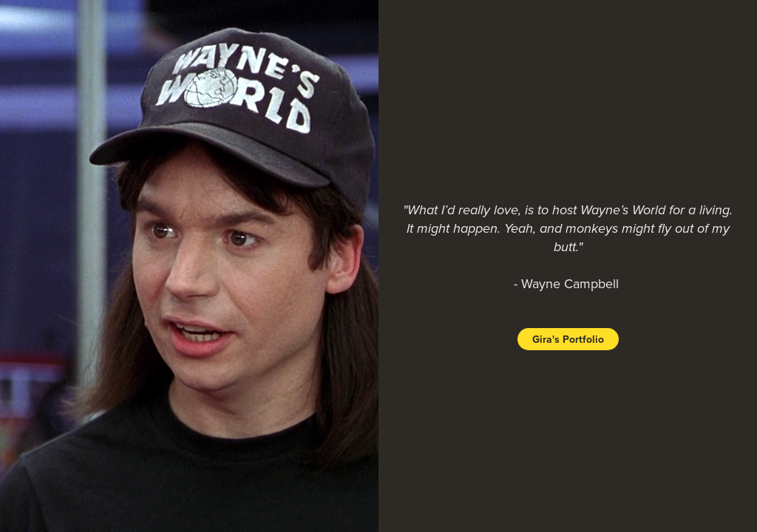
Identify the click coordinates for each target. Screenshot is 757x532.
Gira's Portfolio (568, 339)
